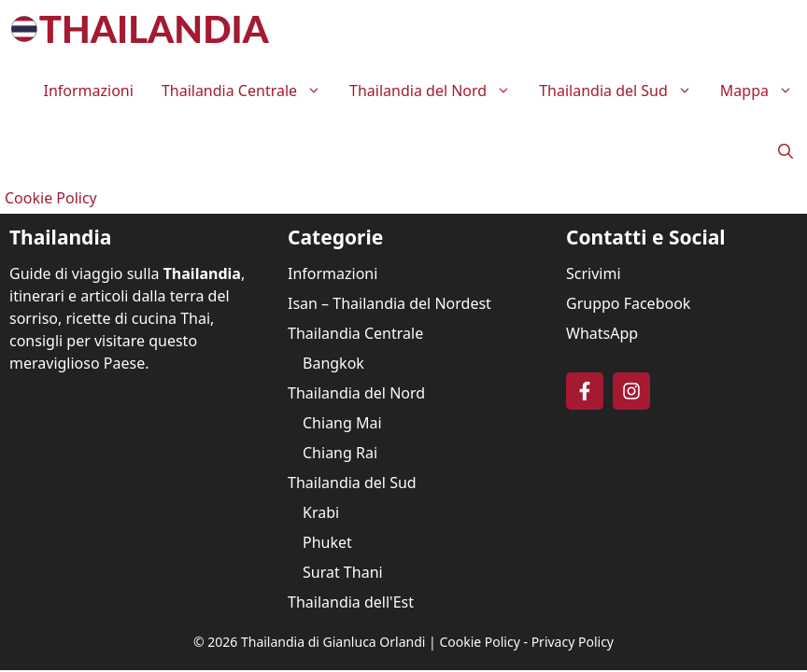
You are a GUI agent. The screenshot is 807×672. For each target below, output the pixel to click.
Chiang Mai (342, 423)
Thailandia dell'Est (351, 602)
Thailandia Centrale (248, 91)
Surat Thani (343, 572)
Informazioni (88, 91)
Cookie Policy (51, 198)
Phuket (327, 542)
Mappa (764, 91)
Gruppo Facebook (628, 303)
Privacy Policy (573, 642)
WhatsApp (602, 333)
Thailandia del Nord (437, 91)
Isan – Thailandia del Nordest (389, 303)
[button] (786, 152)
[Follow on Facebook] (585, 391)
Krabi (321, 512)
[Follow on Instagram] (631, 391)
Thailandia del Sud (623, 91)
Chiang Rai (340, 453)
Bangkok (333, 363)
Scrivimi (594, 273)
